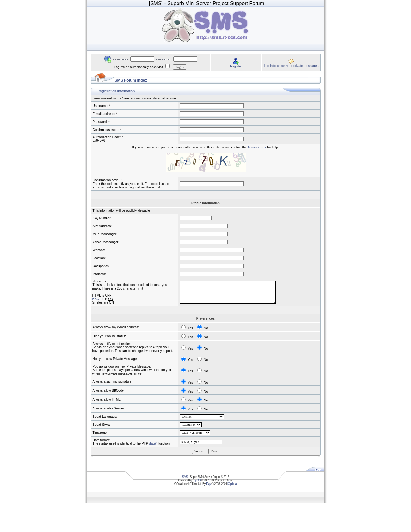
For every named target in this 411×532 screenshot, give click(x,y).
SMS (185, 477)
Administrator (257, 147)
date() (153, 444)
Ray (208, 484)
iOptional (232, 484)
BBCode (98, 299)
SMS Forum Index (131, 80)
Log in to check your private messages (291, 66)
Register (236, 66)
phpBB (197, 480)
